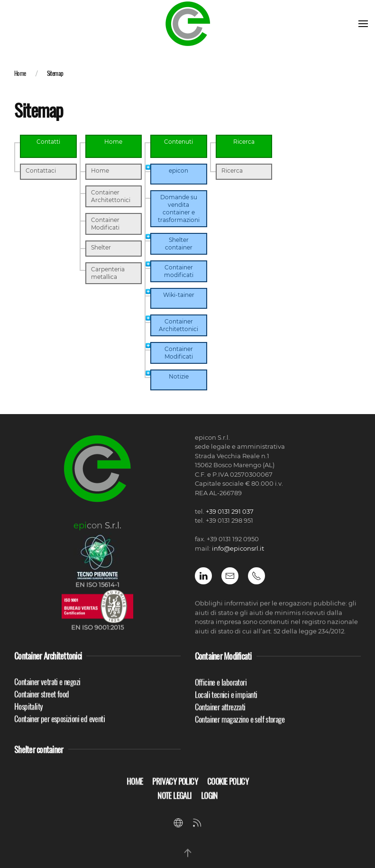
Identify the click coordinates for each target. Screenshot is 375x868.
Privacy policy (175, 787)
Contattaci (41, 171)
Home (20, 73)
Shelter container (39, 755)
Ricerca (232, 171)
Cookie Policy (228, 787)
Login (209, 801)
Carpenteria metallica (108, 273)
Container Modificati (105, 224)
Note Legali (174, 801)
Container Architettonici (111, 196)
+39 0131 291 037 (230, 511)
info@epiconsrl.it (238, 548)
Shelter (101, 247)
